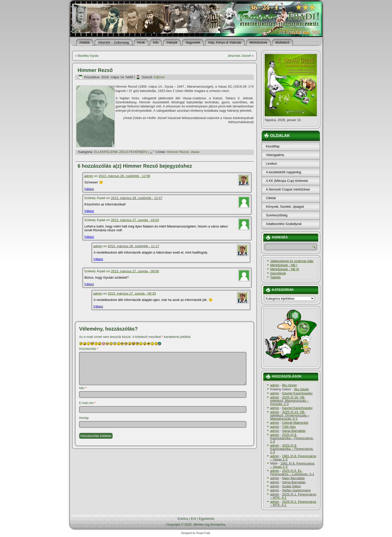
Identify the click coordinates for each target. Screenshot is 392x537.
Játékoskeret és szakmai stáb (292, 261)
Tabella (275, 277)
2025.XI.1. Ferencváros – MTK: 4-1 (293, 496)
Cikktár (271, 198)
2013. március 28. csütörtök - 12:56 (125, 176)
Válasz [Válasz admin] (89, 189)
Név (83, 388)
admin (89, 176)
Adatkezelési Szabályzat (284, 224)
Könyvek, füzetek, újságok (285, 207)
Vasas (195, 152)
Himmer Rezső (178, 152)
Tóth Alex (289, 427)
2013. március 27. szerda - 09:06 (135, 271)
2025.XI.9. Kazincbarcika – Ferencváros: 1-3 (292, 438)
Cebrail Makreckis (295, 423)
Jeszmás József (239, 56)
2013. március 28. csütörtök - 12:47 (137, 198)
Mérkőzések (258, 42)
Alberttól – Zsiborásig (113, 42)
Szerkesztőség (277, 215)
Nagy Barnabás (293, 478)
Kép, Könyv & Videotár (225, 42)
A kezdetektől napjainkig (284, 172)
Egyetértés (207, 519)
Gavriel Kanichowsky (297, 393)
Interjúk (172, 42)
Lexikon (272, 164)
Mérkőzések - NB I (284, 265)
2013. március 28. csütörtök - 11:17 (134, 246)
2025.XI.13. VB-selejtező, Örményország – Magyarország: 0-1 (290, 415)
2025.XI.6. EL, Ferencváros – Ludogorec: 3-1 (292, 472)
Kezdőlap (273, 146)
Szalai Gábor (291, 486)
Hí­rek (141, 42)
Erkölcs (183, 519)
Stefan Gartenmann (296, 490)
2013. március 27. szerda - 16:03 (135, 220)
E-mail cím (87, 403)
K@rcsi (159, 77)
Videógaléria (275, 155)
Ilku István (289, 385)
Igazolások (278, 273)
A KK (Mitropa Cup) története (287, 181)
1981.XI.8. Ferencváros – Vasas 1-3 (293, 458)
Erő (194, 519)
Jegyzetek (193, 42)
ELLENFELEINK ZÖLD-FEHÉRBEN (120, 152)
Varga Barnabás (294, 431)
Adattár (85, 42)
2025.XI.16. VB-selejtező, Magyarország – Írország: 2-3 (290, 401)
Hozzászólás (89, 349)
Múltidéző (282, 42)
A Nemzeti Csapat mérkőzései (288, 189)
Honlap (84, 418)
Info (156, 42)
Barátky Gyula (88, 56)
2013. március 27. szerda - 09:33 (132, 293)
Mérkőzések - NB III (285, 269)
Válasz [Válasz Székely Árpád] (89, 211)
